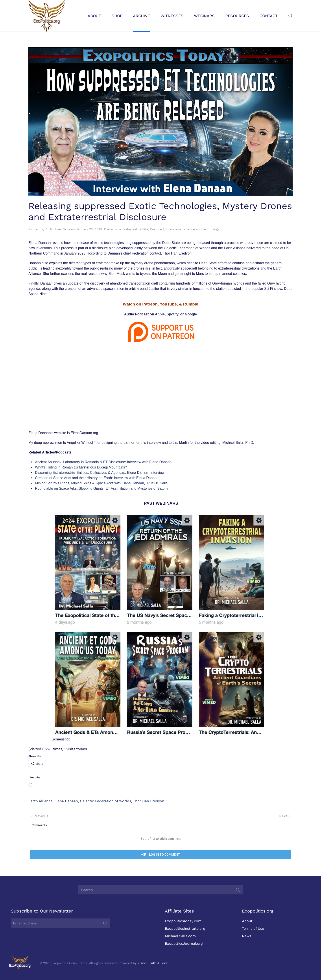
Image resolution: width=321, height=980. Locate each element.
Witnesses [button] (172, 16)
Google (191, 314)
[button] (290, 16)
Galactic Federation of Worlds (105, 801)
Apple (160, 314)
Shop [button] (117, 16)
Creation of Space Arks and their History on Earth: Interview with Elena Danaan (97, 478)
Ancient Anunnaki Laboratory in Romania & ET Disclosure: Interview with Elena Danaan (103, 462)
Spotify (172, 314)
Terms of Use (252, 928)
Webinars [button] (204, 16)
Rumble (191, 304)
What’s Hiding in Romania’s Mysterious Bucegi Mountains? (81, 467)
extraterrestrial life (134, 229)
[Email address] (59, 923)
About (247, 921)
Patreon (150, 304)
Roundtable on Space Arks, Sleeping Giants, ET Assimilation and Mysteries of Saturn (101, 488)
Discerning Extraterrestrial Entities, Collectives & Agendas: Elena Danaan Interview (100, 473)
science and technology (201, 229)
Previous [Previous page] (40, 816)
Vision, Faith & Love (152, 963)
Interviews (174, 229)
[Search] (160, 890)
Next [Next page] (284, 816)
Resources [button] (237, 16)
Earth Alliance (40, 801)
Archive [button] (141, 16)
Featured (157, 229)
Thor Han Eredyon (149, 801)
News (246, 936)
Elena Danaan (66, 801)
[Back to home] (47, 16)
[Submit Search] (237, 890)
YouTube (168, 304)
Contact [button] (269, 16)
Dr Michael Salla (58, 229)
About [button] (94, 16)
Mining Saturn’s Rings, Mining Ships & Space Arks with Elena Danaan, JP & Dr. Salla (101, 483)
